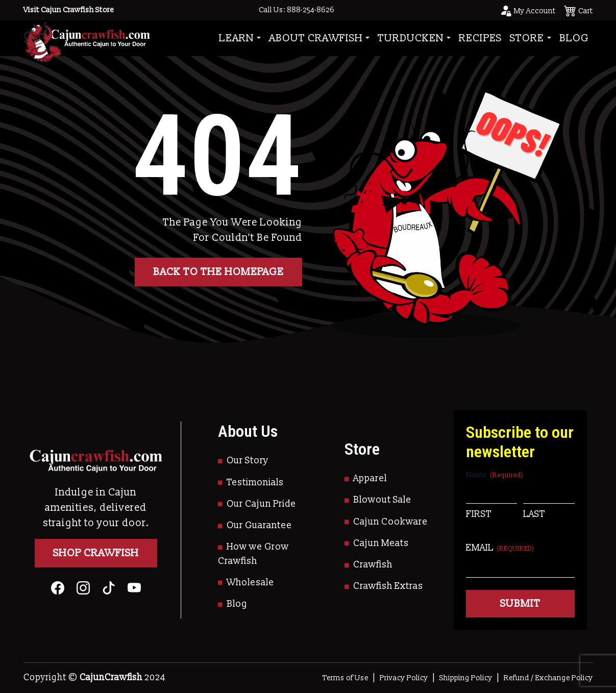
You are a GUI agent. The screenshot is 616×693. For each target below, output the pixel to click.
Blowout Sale (382, 500)
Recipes (480, 38)
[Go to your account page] (528, 10)
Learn (237, 38)
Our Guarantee (259, 525)
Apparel (370, 478)
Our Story (248, 461)
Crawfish (373, 565)
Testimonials (255, 482)
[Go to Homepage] (87, 38)
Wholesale (250, 583)
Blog (574, 38)
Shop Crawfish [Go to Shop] (96, 553)
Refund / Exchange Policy (548, 678)
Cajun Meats (381, 543)
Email (500, 548)
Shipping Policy (466, 678)
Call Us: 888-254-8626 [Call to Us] (297, 10)
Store (527, 38)
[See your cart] (578, 10)
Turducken (411, 38)
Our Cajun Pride (261, 504)
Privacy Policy (404, 678)
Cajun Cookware (390, 522)
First (479, 514)
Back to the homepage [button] (218, 272)
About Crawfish (316, 38)
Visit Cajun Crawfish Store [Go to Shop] (69, 10)
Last (534, 514)
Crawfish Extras (388, 586)
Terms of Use (346, 678)
